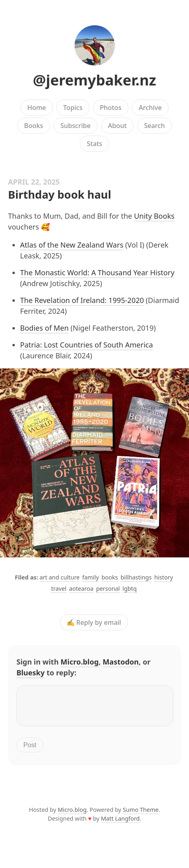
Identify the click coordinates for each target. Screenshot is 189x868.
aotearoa (81, 588)
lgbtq (129, 588)
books (110, 577)
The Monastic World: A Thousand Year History (97, 272)
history (164, 577)
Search (154, 126)
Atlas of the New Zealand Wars (72, 245)
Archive (150, 108)
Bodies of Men (44, 328)
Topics (73, 108)
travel (59, 588)
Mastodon (121, 662)
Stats (94, 144)
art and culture (60, 577)
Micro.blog (80, 662)
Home (37, 108)
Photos (111, 108)
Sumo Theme (141, 814)
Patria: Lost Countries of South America (86, 345)
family (90, 577)
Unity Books (154, 216)
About (117, 126)
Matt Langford (120, 823)
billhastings (136, 577)
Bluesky (30, 673)
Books (34, 126)
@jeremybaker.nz (94, 80)
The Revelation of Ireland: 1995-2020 (82, 300)
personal (108, 588)
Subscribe (75, 126)
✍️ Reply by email (94, 622)
